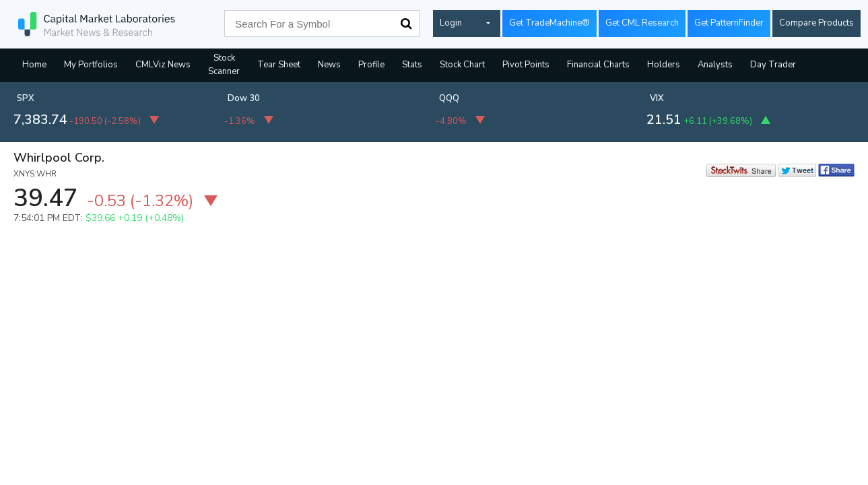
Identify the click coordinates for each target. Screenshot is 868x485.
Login (451, 23)
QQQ (449, 98)
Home (34, 65)
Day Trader (773, 65)
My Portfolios (91, 65)
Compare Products (816, 23)
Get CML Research (642, 23)
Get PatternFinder (729, 23)
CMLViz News (163, 65)
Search (406, 24)
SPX (26, 98)
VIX (657, 98)
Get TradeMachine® (549, 23)
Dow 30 (244, 98)
